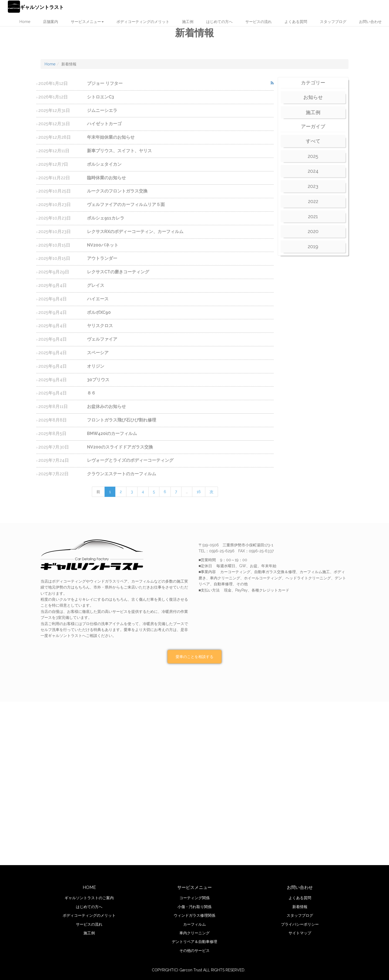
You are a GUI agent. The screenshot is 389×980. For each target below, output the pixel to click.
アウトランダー (78, 258)
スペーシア (73, 353)
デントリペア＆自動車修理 (194, 942)
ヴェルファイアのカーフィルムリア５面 (102, 205)
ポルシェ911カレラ (81, 218)
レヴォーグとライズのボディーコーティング (106, 460)
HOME (89, 887)
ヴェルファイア (78, 339)
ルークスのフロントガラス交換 (93, 191)
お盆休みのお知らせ (82, 406)
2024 (313, 171)
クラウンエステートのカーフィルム (97, 474)
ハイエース (73, 299)
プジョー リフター (81, 83)
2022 (313, 201)
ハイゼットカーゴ (80, 124)
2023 (313, 186)
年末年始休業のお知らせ (86, 137)
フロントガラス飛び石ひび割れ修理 (97, 420)
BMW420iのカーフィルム (88, 433)
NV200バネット (78, 245)
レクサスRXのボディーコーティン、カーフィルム (111, 232)
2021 (313, 216)
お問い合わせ (370, 22)
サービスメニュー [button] (87, 22)
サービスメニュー (194, 887)
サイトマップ (300, 933)
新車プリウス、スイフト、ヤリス (95, 151)
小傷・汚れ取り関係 (194, 907)
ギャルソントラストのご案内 (89, 898)
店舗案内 (51, 22)
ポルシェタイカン (80, 164)
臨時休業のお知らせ (82, 178)
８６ (67, 393)
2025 (313, 156)
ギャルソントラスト (36, 7)
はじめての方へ (219, 22)
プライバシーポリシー (300, 924)
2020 (313, 231)
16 (199, 492)
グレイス (71, 285)
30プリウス (74, 380)
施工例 (188, 22)
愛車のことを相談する (194, 657)
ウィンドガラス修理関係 (194, 915)
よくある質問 (296, 22)
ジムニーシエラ (78, 110)
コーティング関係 (194, 898)
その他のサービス (194, 951)
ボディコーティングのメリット (143, 22)
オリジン (71, 366)
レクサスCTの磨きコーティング (94, 272)
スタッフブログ (333, 22)
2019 (313, 246)
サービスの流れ (259, 22)
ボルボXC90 (75, 312)
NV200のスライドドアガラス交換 (96, 447)
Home (25, 22)
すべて (313, 141)
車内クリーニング (194, 933)
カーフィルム (194, 924)
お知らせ (313, 97)
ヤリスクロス (76, 326)
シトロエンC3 (76, 97)
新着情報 (300, 907)
